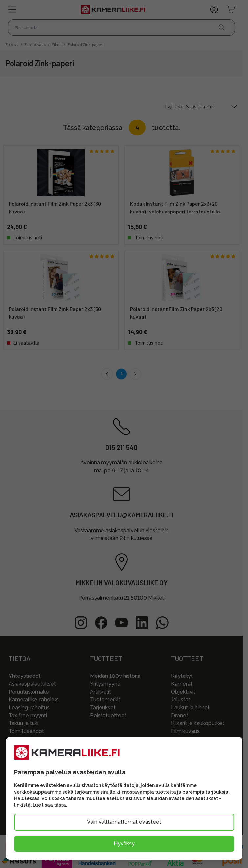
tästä (60, 805)
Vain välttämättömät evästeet (124, 822)
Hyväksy (124, 844)
